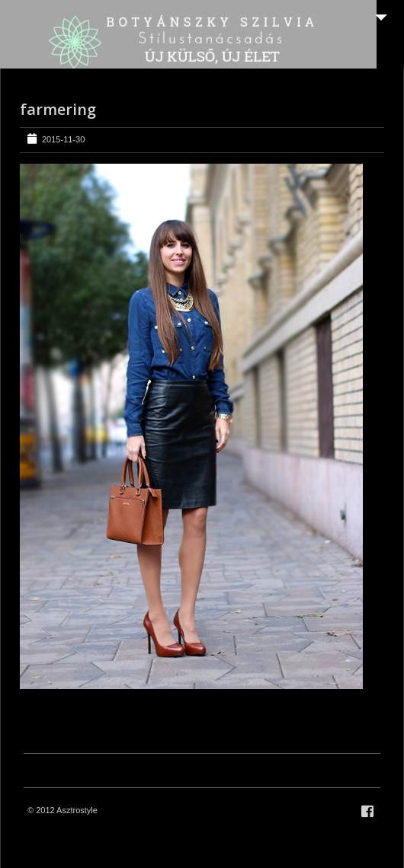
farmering (58, 109)
